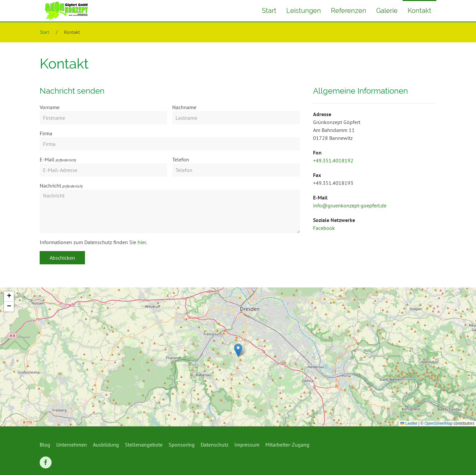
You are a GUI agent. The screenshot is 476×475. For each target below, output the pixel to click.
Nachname (184, 107)
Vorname (50, 107)
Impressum (247, 445)
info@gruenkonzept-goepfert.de (350, 205)
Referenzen (349, 11)
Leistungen (304, 11)
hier (142, 242)
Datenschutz (215, 445)
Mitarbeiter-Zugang (287, 445)
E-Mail (47, 159)
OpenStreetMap (438, 423)
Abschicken (62, 258)
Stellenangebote (144, 445)
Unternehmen (72, 445)
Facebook (324, 228)
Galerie (387, 11)
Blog (45, 445)
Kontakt (419, 11)
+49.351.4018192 (333, 160)
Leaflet (409, 423)
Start (269, 11)
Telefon (181, 159)
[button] (238, 350)
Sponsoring (182, 445)
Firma (46, 133)
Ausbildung (106, 445)
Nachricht (50, 186)
